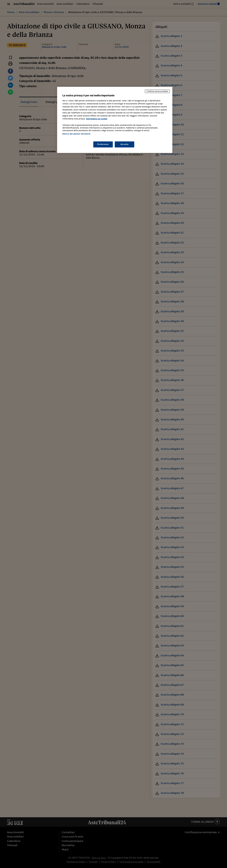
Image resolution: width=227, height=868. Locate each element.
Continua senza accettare (157, 91)
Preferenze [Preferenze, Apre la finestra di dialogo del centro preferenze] (103, 144)
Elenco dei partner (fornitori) (76, 134)
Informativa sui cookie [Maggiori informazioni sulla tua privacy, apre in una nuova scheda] (97, 119)
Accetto (124, 144)
